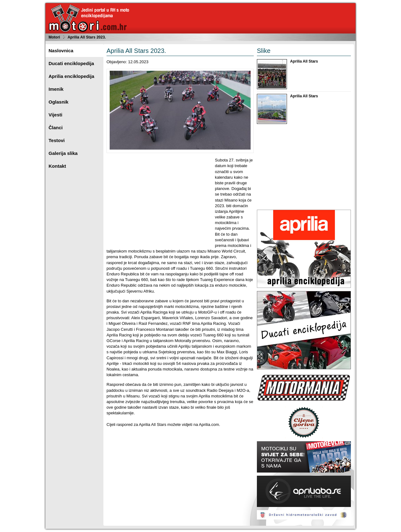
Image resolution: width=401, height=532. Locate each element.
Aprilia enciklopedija (71, 76)
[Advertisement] (159, 201)
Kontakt (57, 166)
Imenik (56, 89)
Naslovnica (61, 51)
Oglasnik (58, 102)
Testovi (57, 140)
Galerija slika (63, 153)
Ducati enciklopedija (71, 63)
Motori (54, 37)
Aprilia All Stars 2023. (87, 37)
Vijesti (55, 115)
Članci (56, 128)
